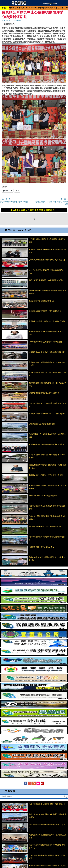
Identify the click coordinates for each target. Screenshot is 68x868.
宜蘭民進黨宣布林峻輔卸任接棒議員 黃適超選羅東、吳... (47, 466)
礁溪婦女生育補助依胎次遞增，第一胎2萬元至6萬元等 (47, 384)
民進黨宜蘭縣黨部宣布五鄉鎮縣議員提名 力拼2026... (46, 333)
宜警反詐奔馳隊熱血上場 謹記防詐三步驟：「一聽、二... (47, 374)
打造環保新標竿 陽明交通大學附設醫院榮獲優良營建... (47, 241)
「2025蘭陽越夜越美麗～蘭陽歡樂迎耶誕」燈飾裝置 (47, 857)
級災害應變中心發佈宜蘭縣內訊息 (41, 301)
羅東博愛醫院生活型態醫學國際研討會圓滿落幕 (47, 444)
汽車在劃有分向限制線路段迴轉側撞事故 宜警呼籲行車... (47, 456)
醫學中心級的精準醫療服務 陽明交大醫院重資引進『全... (47, 847)
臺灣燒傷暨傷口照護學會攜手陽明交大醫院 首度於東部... (47, 364)
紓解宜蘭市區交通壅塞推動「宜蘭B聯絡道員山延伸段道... (47, 518)
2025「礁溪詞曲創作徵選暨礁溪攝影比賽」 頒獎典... (47, 826)
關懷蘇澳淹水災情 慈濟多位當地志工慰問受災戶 (47, 352)
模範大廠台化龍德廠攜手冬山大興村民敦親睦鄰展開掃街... (47, 816)
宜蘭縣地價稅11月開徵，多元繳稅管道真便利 (46, 475)
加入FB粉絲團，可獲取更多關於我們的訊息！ (34, 210)
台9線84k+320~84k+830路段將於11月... (44, 496)
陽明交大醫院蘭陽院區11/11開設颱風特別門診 (46, 280)
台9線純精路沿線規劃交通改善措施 (42, 424)
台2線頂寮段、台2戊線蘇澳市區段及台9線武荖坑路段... (47, 436)
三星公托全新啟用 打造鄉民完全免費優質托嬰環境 (47, 405)
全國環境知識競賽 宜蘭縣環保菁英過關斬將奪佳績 (47, 538)
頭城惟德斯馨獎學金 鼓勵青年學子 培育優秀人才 (47, 260)
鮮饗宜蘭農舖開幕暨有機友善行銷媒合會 (44, 393)
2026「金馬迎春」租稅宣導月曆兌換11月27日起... (46, 271)
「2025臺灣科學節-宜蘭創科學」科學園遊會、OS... (46, 343)
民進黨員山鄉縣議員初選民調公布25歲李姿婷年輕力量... (47, 251)
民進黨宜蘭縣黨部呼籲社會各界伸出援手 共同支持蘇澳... (47, 487)
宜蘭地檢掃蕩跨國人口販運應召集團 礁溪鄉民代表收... (47, 507)
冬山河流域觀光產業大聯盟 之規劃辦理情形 (45, 526)
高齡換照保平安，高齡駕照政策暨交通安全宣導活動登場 (47, 292)
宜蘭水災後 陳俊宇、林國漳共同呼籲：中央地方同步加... (47, 559)
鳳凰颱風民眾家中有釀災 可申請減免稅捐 (45, 311)
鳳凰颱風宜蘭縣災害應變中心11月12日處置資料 (47, 414)
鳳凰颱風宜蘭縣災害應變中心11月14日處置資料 (47, 321)
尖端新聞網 (18, 21)
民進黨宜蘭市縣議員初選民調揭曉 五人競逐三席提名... (47, 836)
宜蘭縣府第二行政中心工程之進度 (41, 547)
